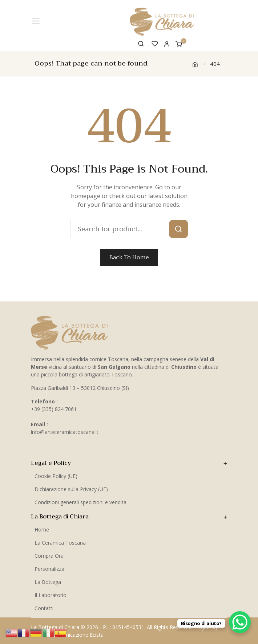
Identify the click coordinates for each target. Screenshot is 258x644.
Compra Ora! (50, 556)
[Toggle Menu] (36, 21)
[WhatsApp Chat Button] (240, 622)
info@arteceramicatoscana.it (65, 432)
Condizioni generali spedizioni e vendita (80, 502)
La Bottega (48, 582)
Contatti (44, 608)
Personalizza (49, 569)
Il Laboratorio (51, 595)
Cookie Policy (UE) (56, 476)
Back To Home (129, 257)
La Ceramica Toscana (60, 543)
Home (42, 530)
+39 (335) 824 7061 (54, 409)
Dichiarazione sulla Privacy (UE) (71, 489)
